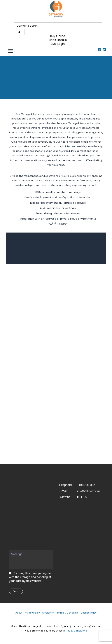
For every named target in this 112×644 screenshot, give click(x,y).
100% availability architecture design (58, 192)
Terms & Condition (67, 613)
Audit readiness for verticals (58, 208)
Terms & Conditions (75, 631)
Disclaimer (48, 613)
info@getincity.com (89, 491)
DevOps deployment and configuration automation (58, 197)
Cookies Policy (89, 613)
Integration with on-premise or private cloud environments (58, 219)
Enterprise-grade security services (58, 213)
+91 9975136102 (86, 485)
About (19, 613)
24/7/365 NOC (58, 224)
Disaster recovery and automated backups (58, 203)
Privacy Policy (32, 613)
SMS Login (58, 44)
